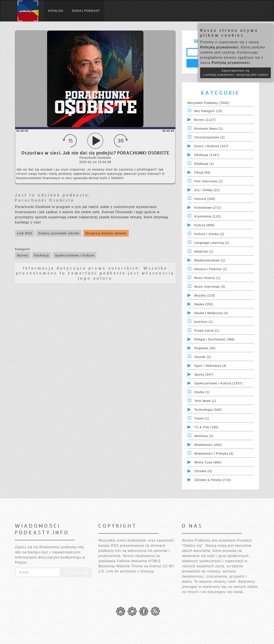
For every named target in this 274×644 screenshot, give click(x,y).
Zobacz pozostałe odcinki (59, 233)
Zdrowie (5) (203, 471)
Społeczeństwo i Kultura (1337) (218, 383)
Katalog (56, 11)
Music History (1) (207, 278)
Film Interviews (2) (209, 181)
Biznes (23, 255)
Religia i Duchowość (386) (214, 339)
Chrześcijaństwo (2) (210, 137)
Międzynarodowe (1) (210, 260)
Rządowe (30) (205, 348)
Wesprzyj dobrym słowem (106, 233)
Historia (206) (205, 199)
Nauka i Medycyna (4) (211, 313)
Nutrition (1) (204, 322)
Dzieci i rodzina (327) (211, 146)
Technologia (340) (208, 410)
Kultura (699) (204, 225)
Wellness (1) (204, 436)
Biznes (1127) (205, 120)
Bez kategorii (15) (208, 111)
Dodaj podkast (86, 11)
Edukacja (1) (204, 164)
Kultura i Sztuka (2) (209, 234)
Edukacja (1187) (207, 155)
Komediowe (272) (208, 208)
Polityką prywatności (219, 47)
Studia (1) (202, 392)
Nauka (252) (204, 304)
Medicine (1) (204, 252)
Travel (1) (202, 418)
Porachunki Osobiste (45, 200)
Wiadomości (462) (208, 445)
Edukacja (42, 255)
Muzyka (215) (205, 295)
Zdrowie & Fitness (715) (213, 480)
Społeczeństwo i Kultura (75, 255)
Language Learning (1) (212, 243)
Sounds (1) (203, 357)
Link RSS (25, 233)
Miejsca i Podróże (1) (211, 269)
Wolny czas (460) (208, 462)
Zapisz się (76, 572)
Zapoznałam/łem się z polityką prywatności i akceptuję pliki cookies (235, 73)
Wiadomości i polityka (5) (214, 454)
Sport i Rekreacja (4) (210, 366)
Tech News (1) (205, 401)
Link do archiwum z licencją (130, 571)
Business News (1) (209, 129)
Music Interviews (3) (210, 287)
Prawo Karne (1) (207, 331)
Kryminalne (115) (208, 216)
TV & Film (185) (206, 427)
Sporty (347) (204, 374)
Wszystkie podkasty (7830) (208, 103)
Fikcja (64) (203, 172)
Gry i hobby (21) (207, 190)
